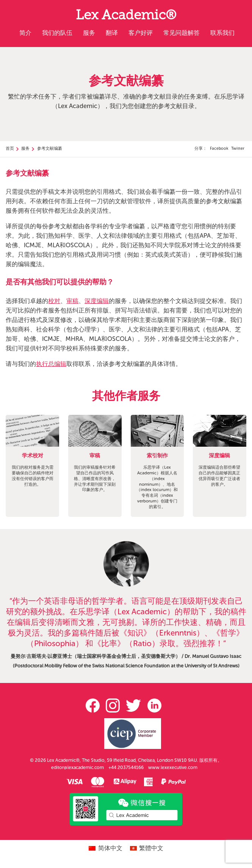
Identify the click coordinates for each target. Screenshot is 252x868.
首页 (10, 148)
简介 (25, 33)
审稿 (72, 301)
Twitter (238, 148)
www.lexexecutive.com (173, 768)
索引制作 (157, 456)
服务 (89, 33)
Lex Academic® (126, 16)
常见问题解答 (182, 33)
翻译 (112, 33)
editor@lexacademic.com (77, 768)
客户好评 (141, 33)
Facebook (219, 148)
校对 (54, 301)
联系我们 (222, 33)
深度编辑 (97, 301)
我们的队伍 (57, 33)
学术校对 (33, 456)
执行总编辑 (51, 364)
